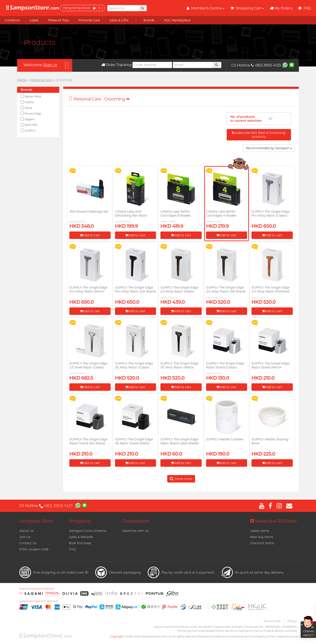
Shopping (80, 521)
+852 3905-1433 (266, 65)
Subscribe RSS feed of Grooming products (259, 135)
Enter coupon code (34, 549)
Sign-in (50, 65)
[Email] (193, 65)
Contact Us (28, 543)
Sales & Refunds (81, 537)
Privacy (292, 621)
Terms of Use (272, 621)
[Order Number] (152, 65)
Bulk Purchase (80, 543)
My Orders (281, 8)
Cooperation (136, 521)
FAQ (72, 549)
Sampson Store (36, 521)
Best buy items (262, 537)
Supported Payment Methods (39, 601)
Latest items (260, 531)
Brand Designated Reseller (37, 589)
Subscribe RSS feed (273, 521)
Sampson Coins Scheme (88, 531)
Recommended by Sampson (269, 148)
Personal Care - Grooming (102, 99)
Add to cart (90, 235)
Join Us (25, 537)
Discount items (262, 543)
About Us (26, 531)
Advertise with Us (135, 531)
